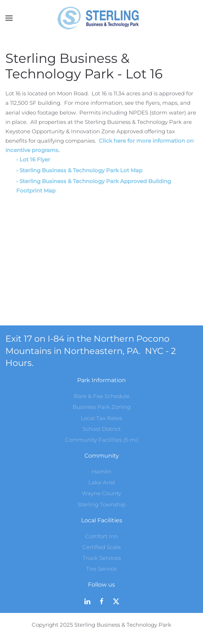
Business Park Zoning (101, 407)
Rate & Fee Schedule (102, 396)
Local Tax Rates (101, 418)
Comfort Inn (101, 536)
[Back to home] (102, 18)
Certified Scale (101, 547)
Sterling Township (101, 504)
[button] (9, 18)
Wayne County (101, 493)
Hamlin (101, 472)
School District (102, 429)
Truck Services (102, 558)
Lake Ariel (102, 482)
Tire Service (101, 569)
